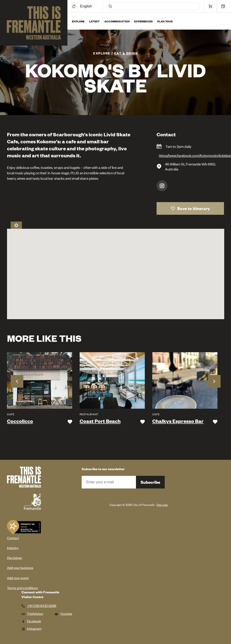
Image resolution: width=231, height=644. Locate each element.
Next (214, 381)
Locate (16, 225)
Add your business (20, 567)
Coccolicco (20, 421)
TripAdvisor (32, 613)
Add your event (18, 578)
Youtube (63, 613)
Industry (13, 548)
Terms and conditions (22, 588)
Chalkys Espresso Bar (178, 421)
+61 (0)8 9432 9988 (42, 606)
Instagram (162, 186)
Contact (13, 538)
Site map (162, 505)
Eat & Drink (126, 53)
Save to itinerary (194, 208)
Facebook (31, 621)
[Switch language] (87, 6)
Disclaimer (15, 558)
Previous (17, 381)
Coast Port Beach (100, 421)
